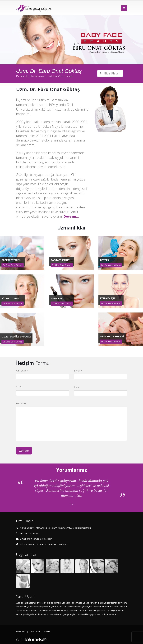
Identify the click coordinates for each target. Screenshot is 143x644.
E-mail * (78, 371)
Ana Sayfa (21, 632)
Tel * (19, 387)
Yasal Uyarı (35, 632)
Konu (77, 387)
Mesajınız (21, 403)
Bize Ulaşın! (110, 73)
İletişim (47, 632)
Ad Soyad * (22, 371)
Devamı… (71, 216)
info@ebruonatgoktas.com (39, 539)
